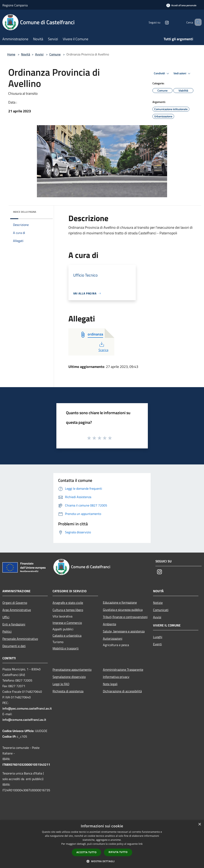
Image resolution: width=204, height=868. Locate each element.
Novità (26, 54)
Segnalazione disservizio (69, 677)
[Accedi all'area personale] (181, 5)
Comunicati (161, 610)
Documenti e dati (14, 646)
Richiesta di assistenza (68, 691)
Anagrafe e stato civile (68, 603)
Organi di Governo (15, 603)
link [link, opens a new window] (141, 844)
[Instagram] (161, 22)
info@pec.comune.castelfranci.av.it (27, 708)
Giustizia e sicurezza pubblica (123, 610)
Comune (55, 54)
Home (11, 54)
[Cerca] (197, 22)
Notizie (158, 603)
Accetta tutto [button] (86, 852)
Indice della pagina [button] (25, 212)
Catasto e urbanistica (67, 635)
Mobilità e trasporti (66, 648)
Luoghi (158, 637)
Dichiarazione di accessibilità (122, 691)
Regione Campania (15, 5)
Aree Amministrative (17, 610)
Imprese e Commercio (67, 623)
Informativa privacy (116, 677)
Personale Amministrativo (20, 639)
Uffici (6, 617)
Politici (7, 631)
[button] (102, 861)
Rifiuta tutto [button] (118, 852)
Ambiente (110, 624)
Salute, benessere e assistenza (124, 631)
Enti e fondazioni (14, 624)
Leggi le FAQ (61, 684)
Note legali (110, 684)
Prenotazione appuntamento (72, 670)
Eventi (157, 644)
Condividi (162, 74)
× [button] (199, 824)
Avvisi (39, 54)
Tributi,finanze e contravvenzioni (125, 617)
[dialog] (102, 844)
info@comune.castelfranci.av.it (24, 720)
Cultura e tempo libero (68, 610)
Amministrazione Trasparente (123, 670)
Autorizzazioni (113, 638)
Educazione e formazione (120, 602)
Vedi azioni (183, 74)
